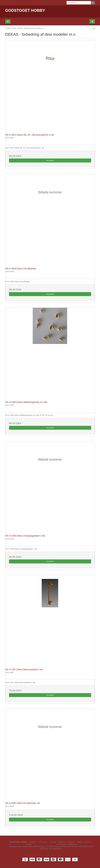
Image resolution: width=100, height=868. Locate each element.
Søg (93, 3)
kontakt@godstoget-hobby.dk (43, 844)
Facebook (50, 854)
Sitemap (51, 851)
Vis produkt (50, 160)
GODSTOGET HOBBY (25, 10)
